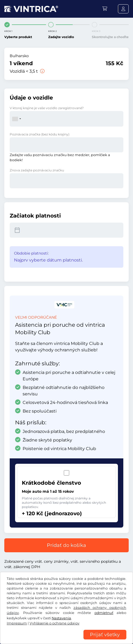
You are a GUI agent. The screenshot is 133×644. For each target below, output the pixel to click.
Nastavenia (61, 618)
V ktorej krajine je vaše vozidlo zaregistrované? (47, 108)
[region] (66, 640)
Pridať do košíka (66, 545)
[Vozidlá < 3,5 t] (42, 71)
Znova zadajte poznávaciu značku (37, 170)
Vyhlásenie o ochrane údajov (55, 623)
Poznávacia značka (40, 134)
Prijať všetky (105, 635)
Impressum (17, 623)
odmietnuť (104, 613)
